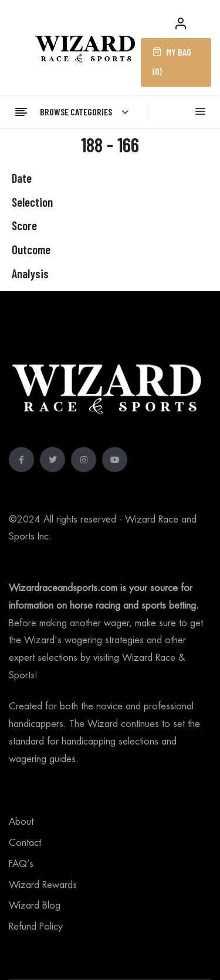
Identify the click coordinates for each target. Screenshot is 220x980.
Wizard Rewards (43, 885)
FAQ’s (21, 864)
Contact (25, 843)
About (21, 822)
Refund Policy (36, 927)
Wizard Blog (35, 906)
